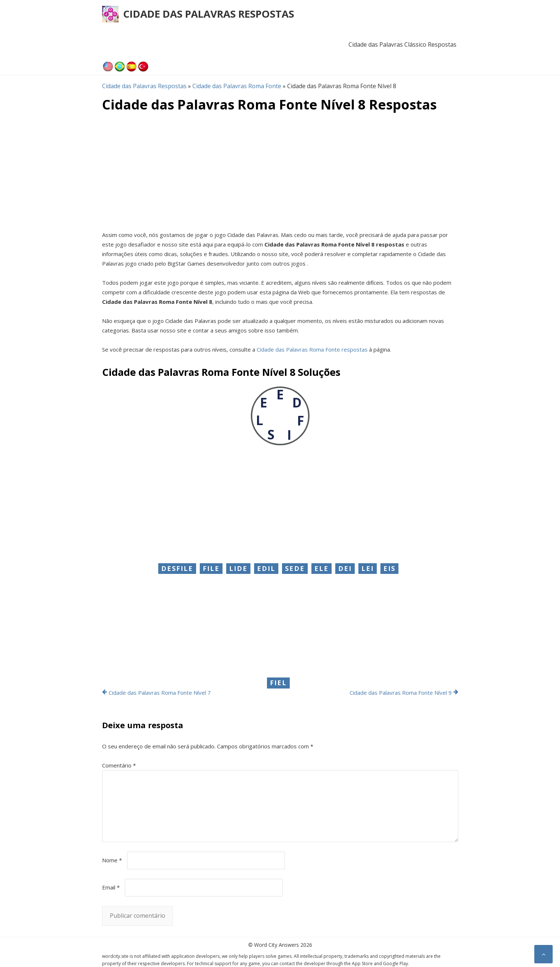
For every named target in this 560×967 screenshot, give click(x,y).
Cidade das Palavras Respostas (209, 14)
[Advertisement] (280, 171)
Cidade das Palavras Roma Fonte (237, 86)
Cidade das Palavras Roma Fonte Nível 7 (160, 693)
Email (111, 887)
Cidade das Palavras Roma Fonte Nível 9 (401, 693)
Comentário (119, 765)
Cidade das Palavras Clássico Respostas (402, 44)
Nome (112, 860)
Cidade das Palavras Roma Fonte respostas (312, 349)
